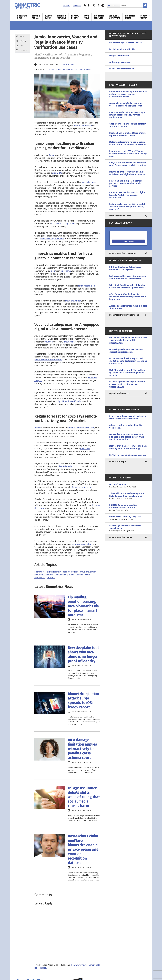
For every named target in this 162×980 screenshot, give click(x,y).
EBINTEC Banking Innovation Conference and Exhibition (128, 508)
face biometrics (70, 572)
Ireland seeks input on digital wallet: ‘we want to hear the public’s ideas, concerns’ (127, 207)
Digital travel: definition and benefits (128, 455)
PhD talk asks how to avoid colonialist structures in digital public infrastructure (128, 340)
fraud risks (69, 342)
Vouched (48, 342)
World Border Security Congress (128, 518)
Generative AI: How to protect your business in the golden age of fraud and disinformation (127, 437)
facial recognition (87, 286)
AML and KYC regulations (63, 224)
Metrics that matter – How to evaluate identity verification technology (128, 447)
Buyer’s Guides (48, 17)
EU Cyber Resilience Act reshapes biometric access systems (125, 268)
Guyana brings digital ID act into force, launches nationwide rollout (126, 105)
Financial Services (86, 69)
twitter (94, 5)
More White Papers (118, 462)
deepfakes (85, 448)
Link (21, 46)
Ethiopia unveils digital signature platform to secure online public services (126, 183)
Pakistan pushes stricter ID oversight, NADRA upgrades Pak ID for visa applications (128, 115)
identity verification (82, 126)
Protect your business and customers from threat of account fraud (128, 417)
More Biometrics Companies (123, 253)
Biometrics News (22, 17)
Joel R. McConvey (67, 64)
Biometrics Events (130, 17)
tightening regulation (82, 544)
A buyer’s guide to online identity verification (126, 426)
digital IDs (57, 173)
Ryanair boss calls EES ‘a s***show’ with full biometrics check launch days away (128, 154)
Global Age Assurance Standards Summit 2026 (128, 528)
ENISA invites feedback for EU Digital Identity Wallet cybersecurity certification (127, 195)
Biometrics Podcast (145, 17)
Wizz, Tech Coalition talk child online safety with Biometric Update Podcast (128, 286)
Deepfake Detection (119, 56)
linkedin (89, 5)
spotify (103, 5)
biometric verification (81, 487)
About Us (67, 6)
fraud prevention (73, 301)
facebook (98, 5)
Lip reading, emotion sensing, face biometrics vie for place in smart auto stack (83, 606)
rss (85, 5)
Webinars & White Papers (114, 17)
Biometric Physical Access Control (126, 43)
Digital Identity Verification (123, 49)
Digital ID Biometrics (119, 393)
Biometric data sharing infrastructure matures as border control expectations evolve (128, 94)
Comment (24, 50)
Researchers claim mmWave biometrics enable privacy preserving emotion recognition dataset (83, 849)
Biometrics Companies (99, 17)
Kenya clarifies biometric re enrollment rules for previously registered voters (128, 164)
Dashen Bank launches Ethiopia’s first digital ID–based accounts (128, 134)
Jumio (52, 155)
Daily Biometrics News (120, 216)
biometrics (39, 572)
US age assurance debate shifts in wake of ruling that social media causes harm (84, 797)
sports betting (88, 182)
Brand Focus (86, 17)
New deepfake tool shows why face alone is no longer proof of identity (83, 654)
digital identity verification (69, 401)
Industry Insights (75, 17)
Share (22, 36)
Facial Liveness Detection (122, 69)
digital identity (54, 572)
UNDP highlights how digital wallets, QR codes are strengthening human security (127, 373)
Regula (38, 428)
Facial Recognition (70, 69)
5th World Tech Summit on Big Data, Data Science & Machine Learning (128, 496)
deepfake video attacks (70, 466)
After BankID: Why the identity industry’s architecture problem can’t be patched (128, 297)
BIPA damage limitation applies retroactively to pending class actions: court (82, 749)
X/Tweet (23, 41)
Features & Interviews (61, 17)
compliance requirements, (52, 239)
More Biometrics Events (121, 537)
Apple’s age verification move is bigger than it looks (128, 307)
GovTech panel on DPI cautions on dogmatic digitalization (126, 351)
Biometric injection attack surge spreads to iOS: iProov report (83, 700)
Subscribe (77, 6)
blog (53, 271)
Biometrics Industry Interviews (124, 315)
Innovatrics (66, 271)
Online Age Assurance (120, 62)
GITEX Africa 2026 (128, 486)
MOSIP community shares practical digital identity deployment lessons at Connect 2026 (128, 361)
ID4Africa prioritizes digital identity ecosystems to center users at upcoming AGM (127, 384)
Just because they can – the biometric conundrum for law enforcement (128, 277)
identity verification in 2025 (81, 428)
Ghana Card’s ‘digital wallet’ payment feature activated (128, 125)
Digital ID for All (36, 17)
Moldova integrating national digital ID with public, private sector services (128, 143)
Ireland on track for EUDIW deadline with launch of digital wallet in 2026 (127, 173)
